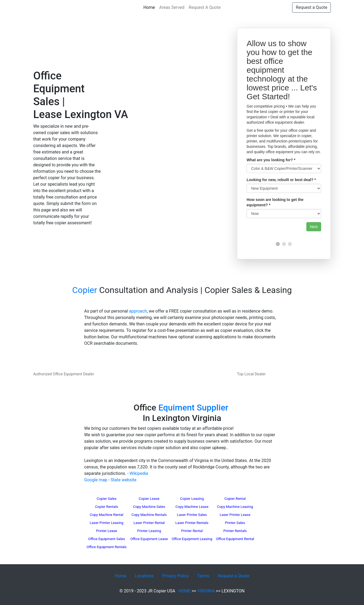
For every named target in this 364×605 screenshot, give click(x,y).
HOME (184, 591)
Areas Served (172, 7)
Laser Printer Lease (235, 515)
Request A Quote (205, 7)
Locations (144, 576)
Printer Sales (235, 523)
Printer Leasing (149, 531)
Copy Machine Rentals (149, 515)
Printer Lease (106, 531)
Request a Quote (311, 7)
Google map (96, 480)
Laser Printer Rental (149, 523)
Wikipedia (139, 473)
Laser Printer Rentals (192, 523)
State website (124, 480)
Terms (203, 576)
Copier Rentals (106, 507)
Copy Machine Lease (192, 507)
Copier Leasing (192, 499)
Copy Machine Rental (107, 515)
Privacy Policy (175, 576)
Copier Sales (106, 499)
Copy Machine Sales (149, 507)
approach (138, 311)
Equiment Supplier (193, 408)
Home (150, 7)
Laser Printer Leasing (107, 523)
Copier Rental (235, 499)
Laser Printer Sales (192, 515)
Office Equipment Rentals (107, 547)
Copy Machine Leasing (235, 507)
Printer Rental (192, 531)
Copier (85, 290)
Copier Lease (149, 499)
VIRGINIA (206, 591)
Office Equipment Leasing (192, 539)
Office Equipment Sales (107, 539)
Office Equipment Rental (235, 539)
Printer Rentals (235, 531)
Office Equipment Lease (149, 539)
